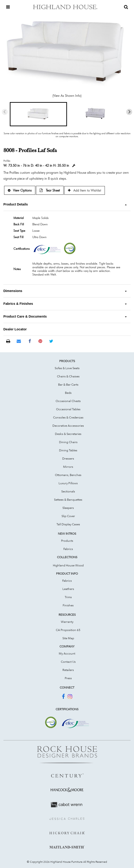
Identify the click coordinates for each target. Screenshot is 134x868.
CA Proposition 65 (68, 630)
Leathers (68, 589)
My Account (67, 653)
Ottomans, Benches (68, 475)
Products (67, 541)
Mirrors (68, 467)
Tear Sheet (50, 190)
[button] (38, 114)
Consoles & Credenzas (68, 417)
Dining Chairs (68, 442)
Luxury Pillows (68, 483)
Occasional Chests (68, 401)
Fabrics (68, 549)
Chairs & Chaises (68, 376)
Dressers (68, 458)
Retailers (68, 670)
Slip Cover (68, 516)
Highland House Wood (68, 565)
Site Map (68, 638)
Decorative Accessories (68, 426)
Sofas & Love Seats (67, 368)
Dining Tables (68, 450)
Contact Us (68, 662)
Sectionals (68, 491)
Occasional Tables (68, 409)
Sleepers (68, 508)
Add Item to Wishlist (85, 190)
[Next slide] (129, 112)
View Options (20, 190)
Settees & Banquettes (68, 500)
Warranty (67, 622)
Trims (68, 597)
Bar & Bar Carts (68, 384)
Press (68, 678)
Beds (68, 393)
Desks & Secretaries (68, 434)
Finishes (68, 605)
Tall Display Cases (68, 524)
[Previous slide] (5, 112)
